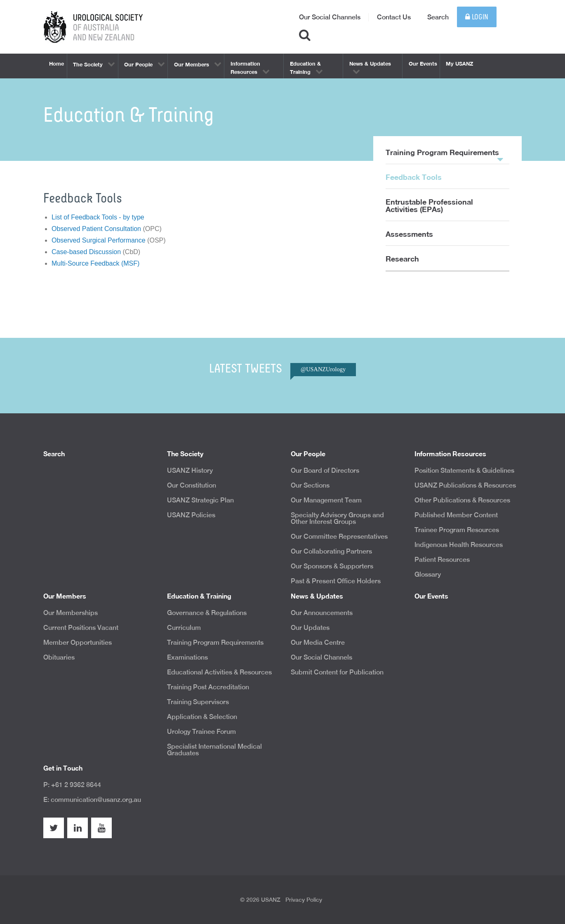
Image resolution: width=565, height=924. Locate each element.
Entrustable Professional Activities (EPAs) (429, 205)
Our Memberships (71, 613)
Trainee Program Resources (457, 530)
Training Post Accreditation (208, 687)
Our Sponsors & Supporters (332, 566)
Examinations (187, 657)
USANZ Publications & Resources (465, 485)
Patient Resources (442, 560)
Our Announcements (322, 613)
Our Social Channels (330, 17)
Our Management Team (326, 500)
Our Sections (310, 485)
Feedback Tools (414, 177)
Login (477, 17)
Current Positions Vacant (81, 628)
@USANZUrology (323, 369)
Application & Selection (202, 717)
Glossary (428, 574)
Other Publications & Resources (462, 500)
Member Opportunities (78, 642)
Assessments (409, 234)
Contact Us (394, 17)
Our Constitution (192, 485)
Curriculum (184, 628)
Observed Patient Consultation (96, 229)
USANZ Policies (191, 515)
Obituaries (59, 657)
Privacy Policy (304, 900)
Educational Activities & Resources (219, 672)
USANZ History (190, 470)
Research (402, 259)
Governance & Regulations (207, 613)
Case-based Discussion (86, 252)
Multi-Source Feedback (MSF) (95, 263)
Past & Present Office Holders (336, 581)
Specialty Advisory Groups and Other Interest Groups (337, 518)
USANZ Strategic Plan (200, 500)
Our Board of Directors (325, 470)
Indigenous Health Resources (459, 545)
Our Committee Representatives (339, 536)
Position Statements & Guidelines (464, 470)
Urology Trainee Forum (201, 732)
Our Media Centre (318, 642)
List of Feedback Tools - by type (98, 217)
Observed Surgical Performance (99, 240)
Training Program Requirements (444, 156)
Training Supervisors (198, 702)
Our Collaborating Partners (331, 551)
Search (438, 17)
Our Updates (310, 628)
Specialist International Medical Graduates (214, 750)
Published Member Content (456, 515)
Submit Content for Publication (337, 672)
